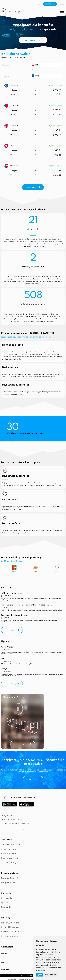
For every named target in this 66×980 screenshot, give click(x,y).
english (62, 4)
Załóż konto (31, 779)
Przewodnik (7, 907)
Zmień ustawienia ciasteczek (16, 823)
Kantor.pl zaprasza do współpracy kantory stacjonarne (26, 605)
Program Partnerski (11, 883)
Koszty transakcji (9, 858)
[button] (62, 12)
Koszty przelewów (10, 932)
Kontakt (5, 969)
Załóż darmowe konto (31, 40)
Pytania (5, 903)
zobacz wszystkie (21, 744)
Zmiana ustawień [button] (50, 975)
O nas (4, 962)
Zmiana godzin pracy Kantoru (15, 615)
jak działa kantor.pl (11, 845)
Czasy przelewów (10, 936)
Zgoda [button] (40, 975)
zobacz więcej (10, 630)
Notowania (6, 898)
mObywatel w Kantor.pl (12, 593)
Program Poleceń (10, 878)
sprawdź (50, 29)
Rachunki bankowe (10, 927)
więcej (11, 654)
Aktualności (7, 947)
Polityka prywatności (12, 819)
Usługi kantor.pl (9, 849)
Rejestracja (50, 4)
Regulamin (7, 816)
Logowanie (36, 4)
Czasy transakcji (9, 862)
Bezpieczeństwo (9, 854)
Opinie (4, 953)
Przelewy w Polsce (10, 923)
